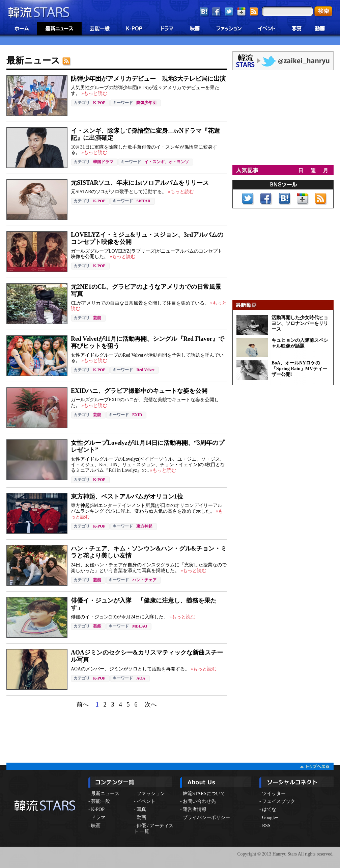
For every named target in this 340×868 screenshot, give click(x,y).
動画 (141, 818)
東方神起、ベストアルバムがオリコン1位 (127, 496)
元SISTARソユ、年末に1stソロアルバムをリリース (140, 183)
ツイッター (274, 794)
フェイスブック (279, 801)
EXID (137, 415)
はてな (269, 809)
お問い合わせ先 (199, 801)
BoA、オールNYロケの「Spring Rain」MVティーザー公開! (299, 369)
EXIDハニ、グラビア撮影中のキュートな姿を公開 (139, 391)
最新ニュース (105, 794)
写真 (141, 809)
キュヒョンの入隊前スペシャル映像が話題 (300, 343)
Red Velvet (145, 370)
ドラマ (98, 818)
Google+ (270, 818)
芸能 (97, 318)
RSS (266, 826)
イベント (146, 801)
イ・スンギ (154, 162)
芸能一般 (101, 801)
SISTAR (143, 201)
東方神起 (144, 526)
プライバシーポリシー (206, 818)
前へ (83, 705)
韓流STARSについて (204, 794)
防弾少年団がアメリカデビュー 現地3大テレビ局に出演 (148, 79)
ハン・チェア (144, 580)
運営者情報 (195, 809)
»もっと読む (94, 93)
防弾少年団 (146, 103)
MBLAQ (140, 626)
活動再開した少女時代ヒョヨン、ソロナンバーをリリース (300, 323)
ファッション (151, 794)
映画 (96, 826)
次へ (151, 705)
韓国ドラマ (103, 162)
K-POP (99, 103)
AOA (141, 678)
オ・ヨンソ (179, 162)
